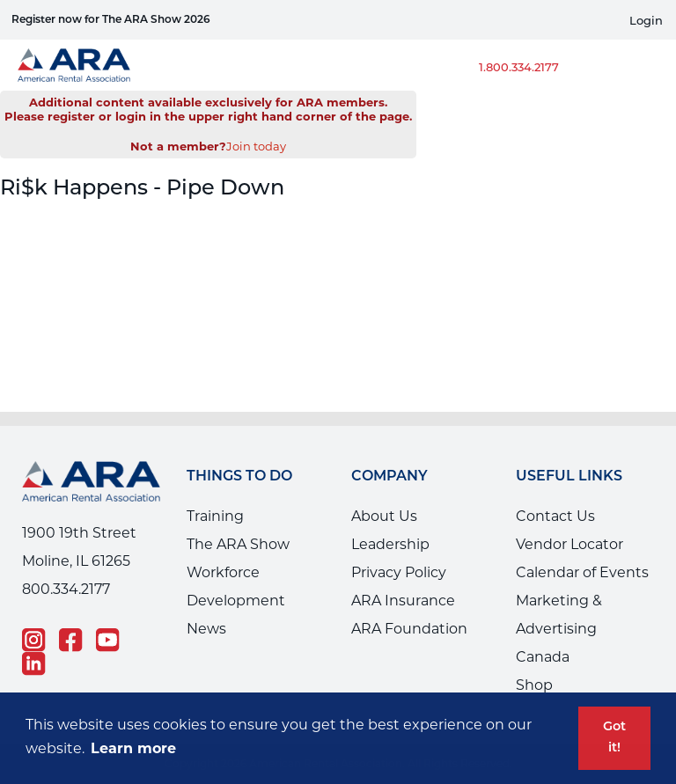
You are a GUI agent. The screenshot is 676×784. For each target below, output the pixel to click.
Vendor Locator (569, 544)
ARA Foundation (409, 629)
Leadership (390, 544)
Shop (534, 685)
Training (215, 516)
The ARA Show (238, 544)
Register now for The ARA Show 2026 (111, 20)
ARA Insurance (403, 601)
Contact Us (555, 516)
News (206, 629)
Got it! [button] (614, 738)
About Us (384, 516)
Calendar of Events (582, 572)
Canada (543, 657)
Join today (256, 146)
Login (646, 21)
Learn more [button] (133, 748)
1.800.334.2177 (519, 67)
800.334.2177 (66, 589)
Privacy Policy (399, 572)
